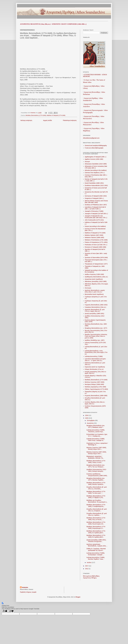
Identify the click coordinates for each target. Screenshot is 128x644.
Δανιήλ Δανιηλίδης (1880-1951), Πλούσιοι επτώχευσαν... (96, 541)
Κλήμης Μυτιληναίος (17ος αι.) (94, 369)
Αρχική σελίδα (47, 120)
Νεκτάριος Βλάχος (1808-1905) (94, 384)
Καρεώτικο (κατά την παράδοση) (95, 367)
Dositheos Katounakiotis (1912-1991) (96, 185)
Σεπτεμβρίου (91, 420)
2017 (87, 566)
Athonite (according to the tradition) (96, 170)
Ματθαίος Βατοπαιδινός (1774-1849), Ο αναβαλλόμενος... (96, 506)
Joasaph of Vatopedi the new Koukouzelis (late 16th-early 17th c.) (96, 217)
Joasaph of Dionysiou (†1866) (94, 211)
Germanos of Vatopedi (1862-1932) (96, 196)
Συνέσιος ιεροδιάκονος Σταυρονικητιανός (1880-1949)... (97, 475)
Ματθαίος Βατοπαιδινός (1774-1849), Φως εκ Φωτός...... (96, 519)
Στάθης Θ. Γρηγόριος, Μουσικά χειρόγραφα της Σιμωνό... (96, 549)
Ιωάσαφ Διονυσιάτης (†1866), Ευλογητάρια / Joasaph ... (96, 554)
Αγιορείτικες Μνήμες (90, 578)
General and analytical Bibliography (96, 146)
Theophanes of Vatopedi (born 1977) (96, 264)
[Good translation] (5, 611)
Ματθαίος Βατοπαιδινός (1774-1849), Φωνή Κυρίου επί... (96, 523)
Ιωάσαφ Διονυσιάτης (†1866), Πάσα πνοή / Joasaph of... (96, 440)
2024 (87, 415)
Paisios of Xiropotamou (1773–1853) (96, 242)
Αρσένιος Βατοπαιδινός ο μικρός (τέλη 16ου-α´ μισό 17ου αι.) (95, 291)
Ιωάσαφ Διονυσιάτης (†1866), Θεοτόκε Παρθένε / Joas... (96, 558)
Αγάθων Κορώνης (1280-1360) (94, 274)
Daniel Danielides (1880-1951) (94, 183)
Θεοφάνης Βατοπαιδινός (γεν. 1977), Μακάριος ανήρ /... (96, 426)
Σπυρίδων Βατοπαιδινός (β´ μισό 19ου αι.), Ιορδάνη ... (97, 514)
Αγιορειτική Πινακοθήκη (92, 104)
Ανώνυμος (88, 288)
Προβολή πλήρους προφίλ (28, 592)
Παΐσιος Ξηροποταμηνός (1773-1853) (96, 389)
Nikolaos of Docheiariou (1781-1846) (96, 240)
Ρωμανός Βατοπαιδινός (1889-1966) (96, 396)
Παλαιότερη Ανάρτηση (70, 120)
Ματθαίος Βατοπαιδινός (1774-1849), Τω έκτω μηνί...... (96, 492)
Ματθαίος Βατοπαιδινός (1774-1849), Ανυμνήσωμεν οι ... (96, 527)
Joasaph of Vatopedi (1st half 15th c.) (96, 214)
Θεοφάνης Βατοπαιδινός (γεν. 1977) (96, 328)
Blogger (78, 597)
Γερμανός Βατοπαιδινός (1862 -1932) (96, 305)
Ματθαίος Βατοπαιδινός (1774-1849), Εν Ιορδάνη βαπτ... (96, 532)
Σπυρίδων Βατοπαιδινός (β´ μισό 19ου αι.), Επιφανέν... (97, 510)
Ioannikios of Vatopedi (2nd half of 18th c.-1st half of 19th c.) (95, 208)
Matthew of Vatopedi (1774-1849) (56, 115)
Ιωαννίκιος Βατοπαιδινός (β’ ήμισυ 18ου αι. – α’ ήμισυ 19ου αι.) (95, 360)
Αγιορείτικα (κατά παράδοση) (94, 279)
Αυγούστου (90, 423)
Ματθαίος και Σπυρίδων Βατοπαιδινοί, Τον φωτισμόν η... (97, 501)
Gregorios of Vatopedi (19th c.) (94, 198)
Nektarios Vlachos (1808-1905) (94, 237)
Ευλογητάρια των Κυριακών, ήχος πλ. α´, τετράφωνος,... (97, 435)
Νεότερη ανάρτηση (26, 120)
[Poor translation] (11, 611)
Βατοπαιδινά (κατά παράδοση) (94, 294)
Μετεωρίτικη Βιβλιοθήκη (91, 576)
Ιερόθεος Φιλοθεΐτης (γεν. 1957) (95, 340)
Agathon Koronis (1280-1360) (94, 159)
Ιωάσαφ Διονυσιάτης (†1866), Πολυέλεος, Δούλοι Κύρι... (96, 431)
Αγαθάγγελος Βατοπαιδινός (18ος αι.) (96, 277)
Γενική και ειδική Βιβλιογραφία (94, 148)
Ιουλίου (89, 562)
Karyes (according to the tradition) (95, 226)
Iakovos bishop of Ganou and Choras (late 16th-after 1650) (96, 202)
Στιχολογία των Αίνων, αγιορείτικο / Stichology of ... (97, 444)
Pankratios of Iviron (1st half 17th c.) (96, 245)
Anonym (87, 162)
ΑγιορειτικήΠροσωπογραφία (93, 110)
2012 (87, 569)
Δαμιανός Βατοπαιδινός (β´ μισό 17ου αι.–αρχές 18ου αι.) (95, 310)
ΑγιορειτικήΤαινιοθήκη (92, 116)
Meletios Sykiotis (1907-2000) (94, 235)
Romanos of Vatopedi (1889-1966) (95, 247)
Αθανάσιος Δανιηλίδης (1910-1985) (96, 281)
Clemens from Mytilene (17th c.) (95, 173)
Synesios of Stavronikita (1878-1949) (96, 258)
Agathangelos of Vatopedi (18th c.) (96, 157)
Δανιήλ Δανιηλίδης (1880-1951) (94, 314)
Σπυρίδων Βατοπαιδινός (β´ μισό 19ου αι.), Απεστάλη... (97, 488)
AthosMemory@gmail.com (91, 138)
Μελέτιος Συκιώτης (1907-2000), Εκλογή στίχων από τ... (96, 448)
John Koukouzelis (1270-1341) (94, 220)
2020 (87, 418)
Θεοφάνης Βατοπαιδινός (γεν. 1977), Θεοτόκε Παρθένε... (96, 479)
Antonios (25, 587)
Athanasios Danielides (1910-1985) (96, 164)
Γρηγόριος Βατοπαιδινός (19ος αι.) (95, 307)
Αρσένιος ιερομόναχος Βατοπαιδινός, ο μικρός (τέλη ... (97, 545)
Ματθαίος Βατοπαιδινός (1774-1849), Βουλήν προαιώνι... (96, 483)
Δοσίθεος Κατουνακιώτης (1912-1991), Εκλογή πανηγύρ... (96, 470)
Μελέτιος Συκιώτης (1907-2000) (95, 382)
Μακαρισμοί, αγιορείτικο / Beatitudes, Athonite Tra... (95, 457)
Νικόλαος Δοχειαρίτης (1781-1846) (95, 387)
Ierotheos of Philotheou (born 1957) (96, 205)
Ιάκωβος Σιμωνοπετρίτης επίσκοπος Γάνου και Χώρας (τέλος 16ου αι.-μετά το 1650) (96, 336)
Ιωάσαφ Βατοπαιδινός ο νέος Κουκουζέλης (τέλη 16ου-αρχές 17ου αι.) (96, 352)
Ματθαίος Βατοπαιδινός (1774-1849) (36, 115)
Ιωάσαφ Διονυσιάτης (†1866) (94, 356)
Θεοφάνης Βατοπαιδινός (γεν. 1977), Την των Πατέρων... (96, 466)
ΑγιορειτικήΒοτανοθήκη (92, 92)
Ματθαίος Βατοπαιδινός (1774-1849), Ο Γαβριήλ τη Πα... (96, 497)
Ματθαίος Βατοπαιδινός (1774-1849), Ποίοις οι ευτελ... (96, 462)
